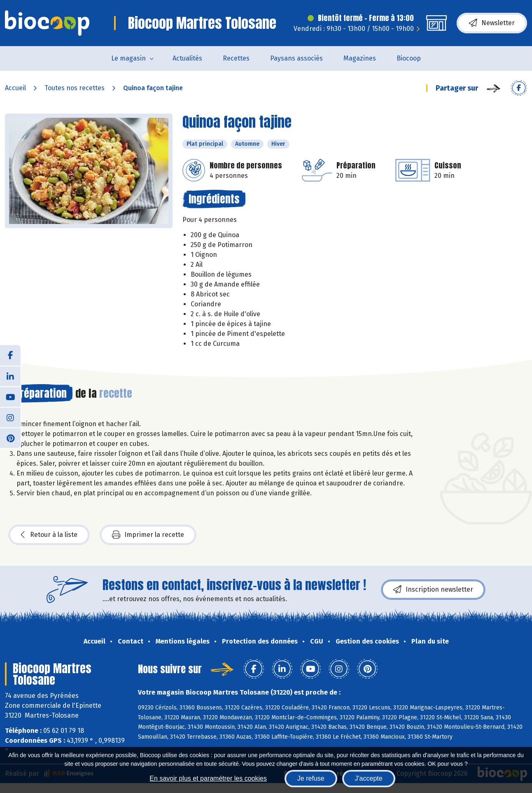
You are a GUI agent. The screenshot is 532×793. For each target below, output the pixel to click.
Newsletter (492, 23)
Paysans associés (296, 58)
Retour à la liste (49, 535)
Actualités (187, 58)
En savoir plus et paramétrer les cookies (208, 778)
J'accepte (369, 778)
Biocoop (409, 58)
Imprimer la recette (148, 535)
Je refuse (311, 778)
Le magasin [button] (128, 58)
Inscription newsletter (433, 590)
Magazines (360, 58)
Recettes (236, 58)
